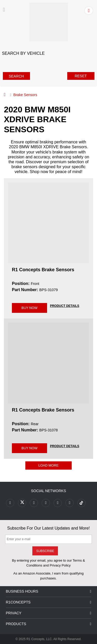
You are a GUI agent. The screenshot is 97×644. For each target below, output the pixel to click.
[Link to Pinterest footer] (46, 503)
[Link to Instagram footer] (58, 503)
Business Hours (49, 591)
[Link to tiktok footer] (81, 503)
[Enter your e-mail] (48, 539)
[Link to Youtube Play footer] (34, 503)
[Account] (90, 10)
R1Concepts (49, 602)
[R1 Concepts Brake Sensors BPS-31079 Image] (48, 223)
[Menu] (4, 10)
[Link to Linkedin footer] (70, 503)
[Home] (5, 95)
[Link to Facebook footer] (10, 503)
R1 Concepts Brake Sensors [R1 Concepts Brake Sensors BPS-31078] (43, 410)
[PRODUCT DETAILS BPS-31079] (65, 306)
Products (49, 624)
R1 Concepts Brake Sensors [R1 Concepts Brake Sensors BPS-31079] (43, 270)
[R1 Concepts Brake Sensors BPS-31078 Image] (48, 363)
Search (16, 76)
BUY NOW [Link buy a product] (29, 308)
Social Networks (49, 491)
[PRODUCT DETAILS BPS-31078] (65, 446)
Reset (81, 76)
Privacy (49, 613)
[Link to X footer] (22, 503)
